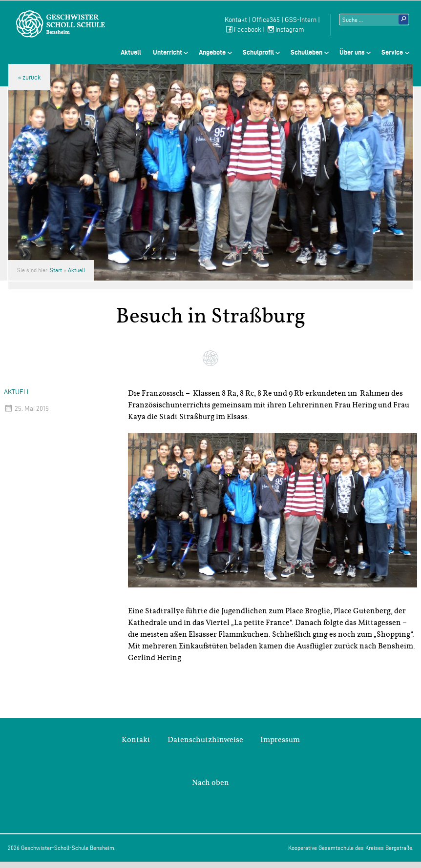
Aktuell (131, 52)
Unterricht (168, 52)
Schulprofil (258, 52)
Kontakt (236, 20)
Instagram (285, 30)
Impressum (280, 740)
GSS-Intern (301, 20)
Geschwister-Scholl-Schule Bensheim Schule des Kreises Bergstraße (61, 24)
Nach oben (210, 783)
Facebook (243, 30)
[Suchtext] (374, 20)
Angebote (212, 52)
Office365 (266, 20)
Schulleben (306, 52)
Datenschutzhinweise (205, 740)
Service (392, 52)
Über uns (352, 52)
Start (56, 270)
